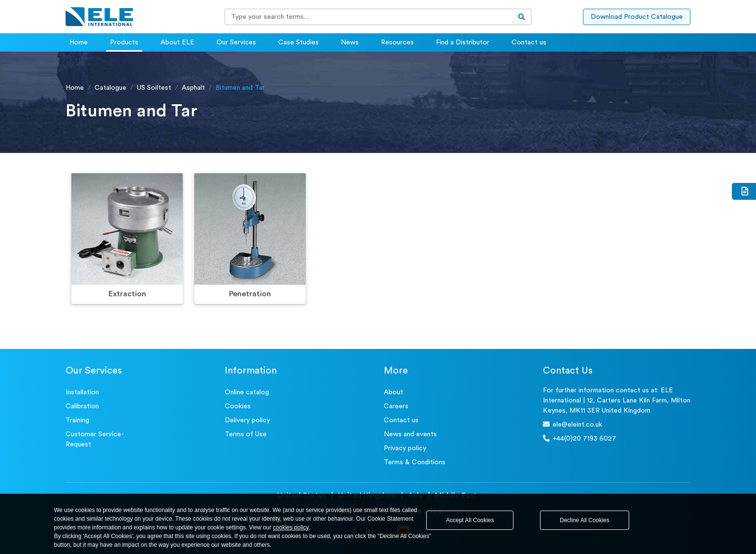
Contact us (529, 42)
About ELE (177, 42)
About (393, 392)
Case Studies (298, 42)
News (350, 42)
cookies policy (291, 527)
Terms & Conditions (415, 462)
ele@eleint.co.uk (573, 424)
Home (79, 42)
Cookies (238, 406)
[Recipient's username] (369, 17)
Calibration (82, 406)
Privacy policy (405, 448)
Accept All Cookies (470, 520)
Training (77, 420)
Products (124, 42)
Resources (397, 42)
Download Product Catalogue (637, 17)
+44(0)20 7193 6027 (580, 438)
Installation (82, 392)
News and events (410, 434)
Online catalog (247, 392)
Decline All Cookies (585, 520)
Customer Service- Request (95, 439)
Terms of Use (246, 434)
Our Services (236, 42)
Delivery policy (247, 420)
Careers (396, 406)
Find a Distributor (463, 42)
